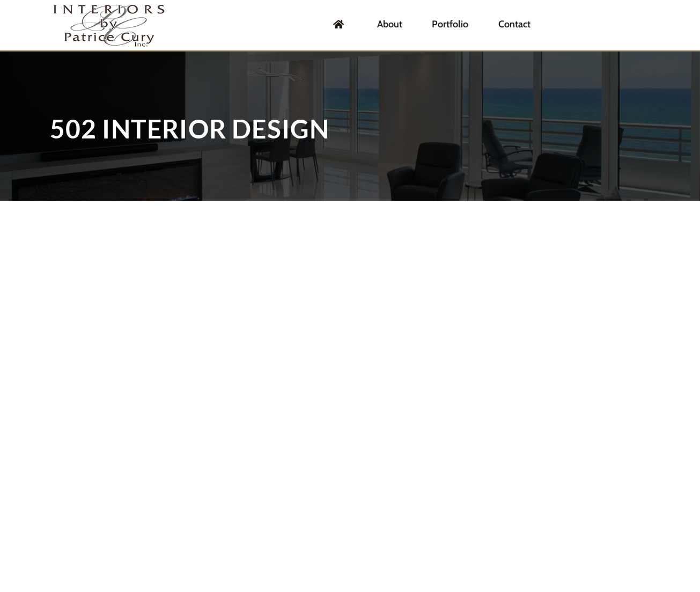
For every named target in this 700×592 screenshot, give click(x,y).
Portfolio (471, 25)
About (419, 25)
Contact (527, 25)
